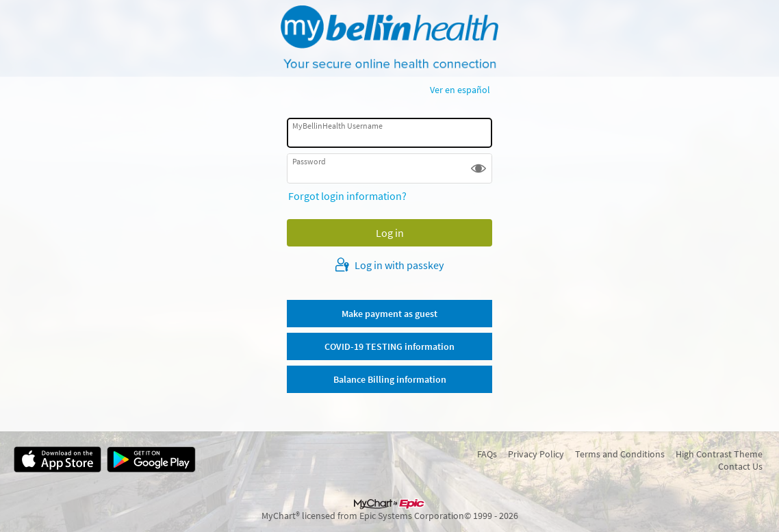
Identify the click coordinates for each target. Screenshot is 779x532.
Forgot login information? (347, 196)
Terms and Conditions (620, 454)
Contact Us (740, 466)
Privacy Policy (536, 454)
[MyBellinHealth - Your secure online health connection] (389, 38)
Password (309, 161)
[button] (478, 168)
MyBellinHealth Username (337, 126)
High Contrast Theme (719, 454)
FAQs (487, 454)
